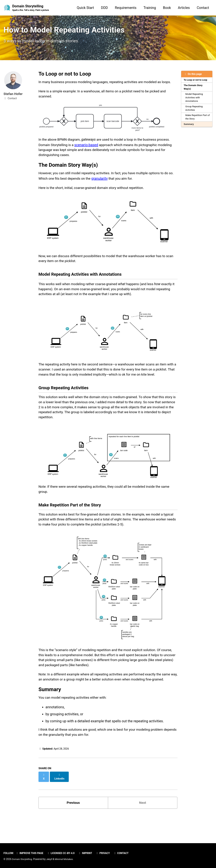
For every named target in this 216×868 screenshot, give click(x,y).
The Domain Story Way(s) (194, 89)
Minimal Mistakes (65, 859)
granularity (108, 183)
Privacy (106, 853)
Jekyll (50, 859)
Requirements (126, 8)
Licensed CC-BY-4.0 (63, 853)
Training (150, 8)
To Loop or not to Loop (196, 82)
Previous (73, 827)
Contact (203, 8)
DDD (104, 8)
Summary (189, 128)
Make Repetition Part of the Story (197, 120)
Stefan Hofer (13, 96)
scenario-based (88, 148)
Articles (184, 8)
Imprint (88, 853)
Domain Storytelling (31, 8)
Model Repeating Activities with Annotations (195, 100)
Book (167, 8)
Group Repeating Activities (194, 111)
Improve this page (31, 853)
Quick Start (85, 8)
